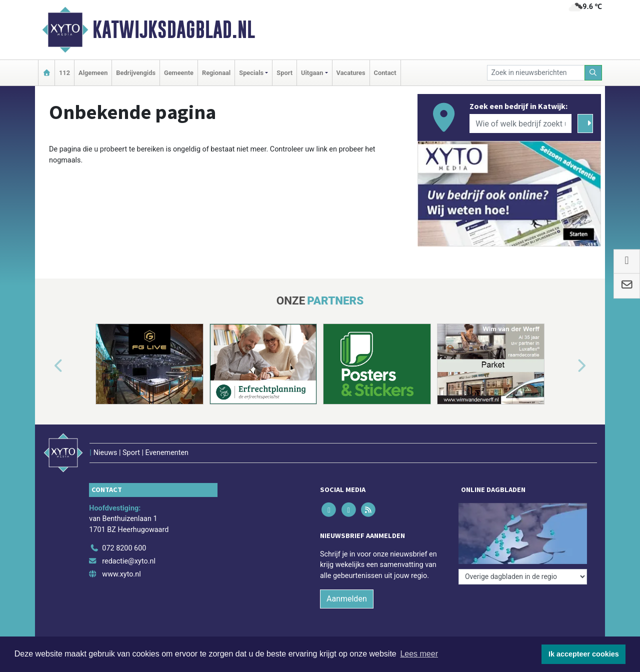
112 (64, 73)
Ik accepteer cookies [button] (584, 654)
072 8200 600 (124, 548)
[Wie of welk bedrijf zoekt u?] (520, 123)
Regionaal (216, 73)
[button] (47, 366)
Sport (284, 73)
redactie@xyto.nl (129, 561)
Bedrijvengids (136, 73)
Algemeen (93, 73)
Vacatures (351, 73)
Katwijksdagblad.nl (174, 29)
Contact (385, 73)
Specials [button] (251, 73)
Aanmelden (347, 599)
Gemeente (179, 73)
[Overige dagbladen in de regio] (523, 577)
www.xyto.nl (121, 574)
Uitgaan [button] (312, 73)
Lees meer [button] (419, 654)
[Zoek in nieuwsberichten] (536, 73)
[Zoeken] (593, 73)
